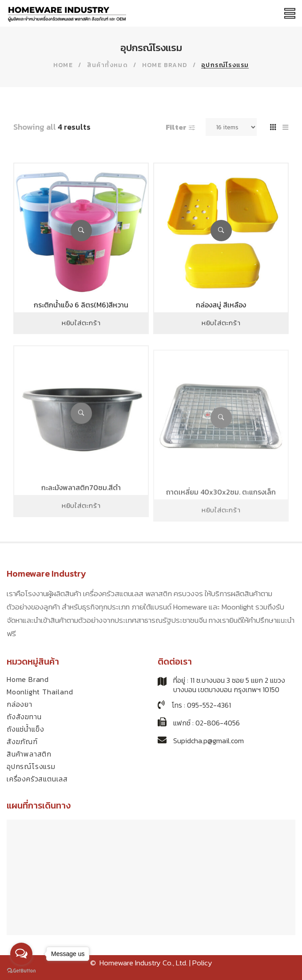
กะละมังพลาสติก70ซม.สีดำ (81, 510)
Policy (202, 963)
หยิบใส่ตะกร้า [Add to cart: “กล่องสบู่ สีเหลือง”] (221, 323)
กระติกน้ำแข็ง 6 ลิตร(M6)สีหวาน (81, 305)
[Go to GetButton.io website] (21, 971)
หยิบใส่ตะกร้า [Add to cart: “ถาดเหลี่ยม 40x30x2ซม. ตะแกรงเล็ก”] (221, 538)
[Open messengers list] (21, 954)
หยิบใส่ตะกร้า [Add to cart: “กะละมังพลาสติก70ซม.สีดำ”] (81, 528)
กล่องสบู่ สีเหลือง (221, 305)
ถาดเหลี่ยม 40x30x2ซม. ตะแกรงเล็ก (221, 520)
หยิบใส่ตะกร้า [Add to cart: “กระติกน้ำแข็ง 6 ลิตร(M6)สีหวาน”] (81, 323)
